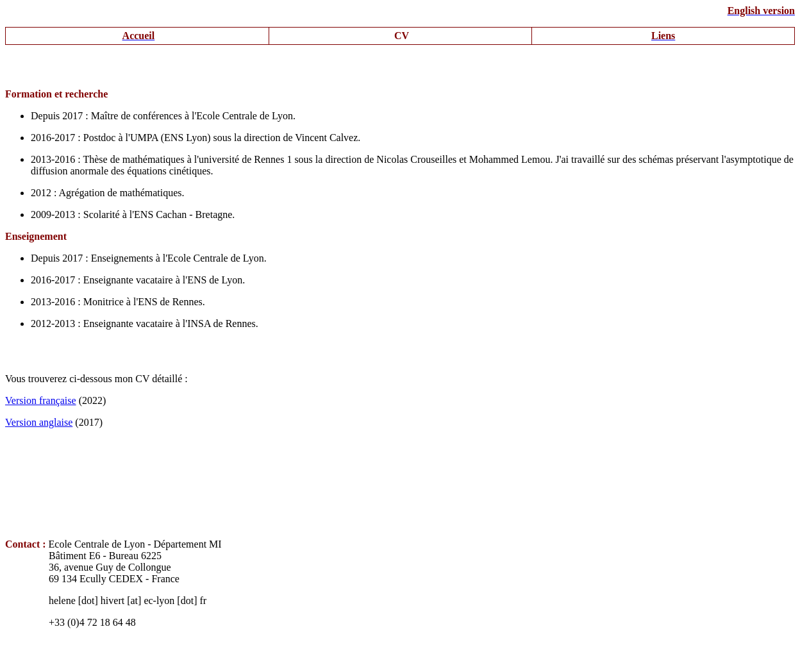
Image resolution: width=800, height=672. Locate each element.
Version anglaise (39, 422)
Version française (41, 400)
